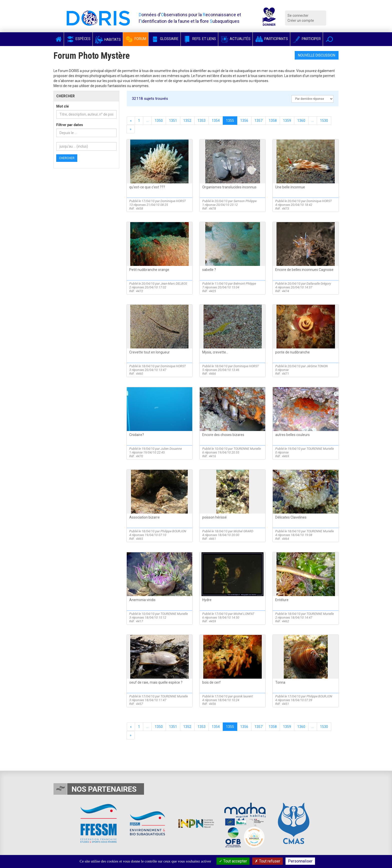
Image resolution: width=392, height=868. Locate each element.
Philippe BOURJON (173, 531)
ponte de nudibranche (292, 352)
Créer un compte (301, 21)
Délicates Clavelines (291, 517)
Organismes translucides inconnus (229, 187)
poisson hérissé (214, 517)
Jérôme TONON (317, 366)
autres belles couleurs (292, 435)
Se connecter (298, 16)
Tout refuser (267, 861)
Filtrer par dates (70, 125)
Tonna (280, 682)
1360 (301, 121)
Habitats (108, 40)
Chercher (67, 158)
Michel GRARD (243, 531)
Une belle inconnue (290, 187)
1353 (201, 121)
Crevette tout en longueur (149, 352)
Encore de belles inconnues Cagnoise (304, 270)
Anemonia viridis (142, 600)
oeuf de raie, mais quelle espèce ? (156, 682)
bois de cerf (211, 682)
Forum (136, 39)
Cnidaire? (137, 435)
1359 (287, 121)
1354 (216, 121)
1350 (159, 121)
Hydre (207, 600)
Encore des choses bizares (223, 435)
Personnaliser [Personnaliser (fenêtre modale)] (300, 861)
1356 (244, 121)
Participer (306, 39)
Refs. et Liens (199, 39)
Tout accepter (233, 861)
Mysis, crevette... (215, 352)
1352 (187, 121)
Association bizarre (144, 517)
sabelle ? (209, 270)
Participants (271, 39)
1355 (230, 121)
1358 (273, 121)
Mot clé (62, 106)
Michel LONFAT (244, 614)
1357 (258, 121)
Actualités (235, 39)
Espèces (78, 39)
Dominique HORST (173, 201)
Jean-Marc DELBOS (174, 284)
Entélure (282, 600)
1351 (173, 121)
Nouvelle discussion (317, 55)
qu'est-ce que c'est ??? (147, 187)
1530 (324, 121)
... (147, 121)
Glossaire (164, 39)
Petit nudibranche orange (149, 270)
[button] (329, 39)
